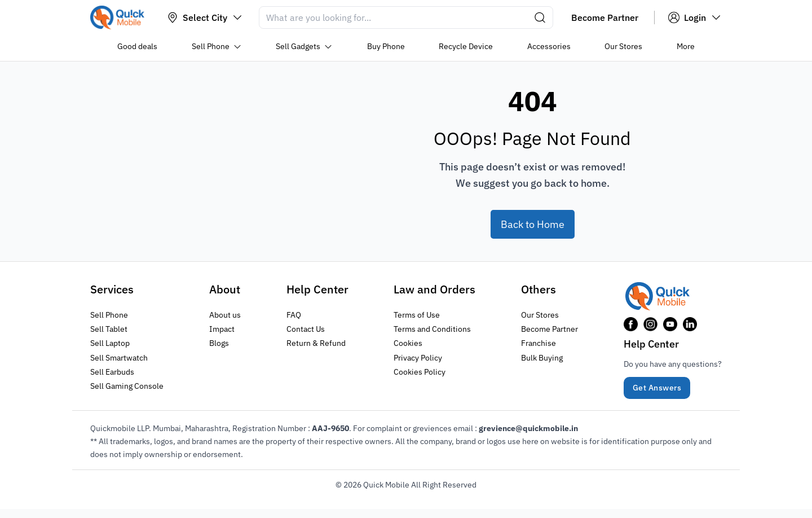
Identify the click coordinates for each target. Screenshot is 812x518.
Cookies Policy (420, 371)
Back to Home (533, 224)
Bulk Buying (542, 357)
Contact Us (306, 329)
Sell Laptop (110, 343)
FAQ (294, 315)
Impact (222, 329)
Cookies (408, 343)
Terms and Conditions (432, 329)
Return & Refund (316, 343)
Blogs (219, 343)
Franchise (539, 343)
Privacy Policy (418, 357)
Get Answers (657, 388)
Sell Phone (109, 315)
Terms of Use (417, 315)
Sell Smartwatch (119, 357)
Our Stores (540, 315)
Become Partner (550, 329)
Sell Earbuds (112, 371)
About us (225, 315)
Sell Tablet (109, 329)
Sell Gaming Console (127, 385)
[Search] (406, 17)
